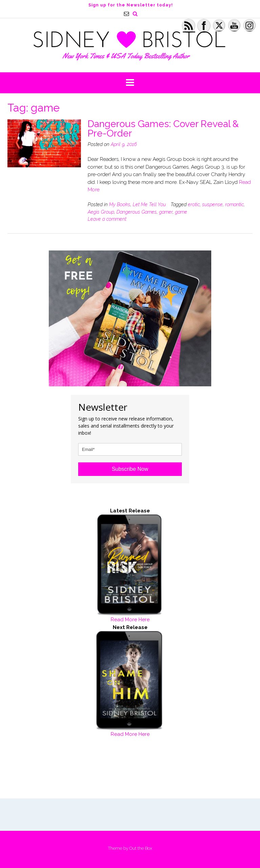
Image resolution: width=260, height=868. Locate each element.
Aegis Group (101, 212)
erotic (194, 204)
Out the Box (141, 848)
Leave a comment (107, 219)
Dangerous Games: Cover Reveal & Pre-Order (163, 129)
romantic (234, 204)
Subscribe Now (130, 469)
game (181, 212)
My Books (120, 204)
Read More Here (130, 620)
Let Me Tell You (149, 204)
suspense (212, 204)
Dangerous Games (137, 212)
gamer (166, 212)
